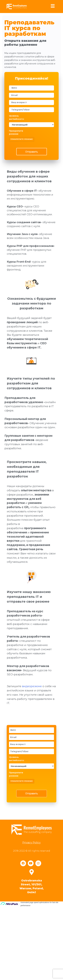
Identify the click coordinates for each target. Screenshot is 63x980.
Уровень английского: (17, 117)
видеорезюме (32, 750)
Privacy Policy (31, 911)
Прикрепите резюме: (16, 132)
